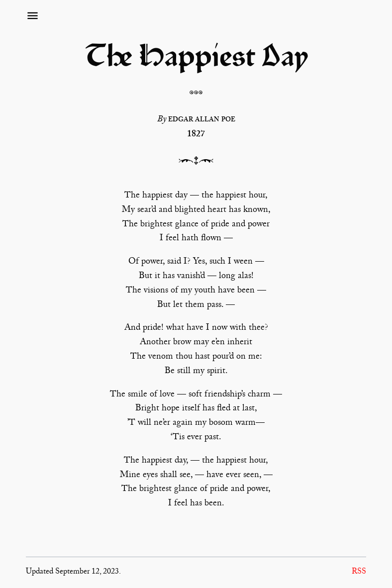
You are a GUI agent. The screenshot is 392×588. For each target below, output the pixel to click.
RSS (359, 572)
